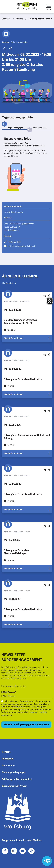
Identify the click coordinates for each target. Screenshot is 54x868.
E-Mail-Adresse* (9, 692)
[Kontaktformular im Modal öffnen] (47, 861)
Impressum (8, 759)
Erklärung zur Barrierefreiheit (17, 779)
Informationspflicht (38, 712)
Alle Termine (9, 283)
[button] (10, 49)
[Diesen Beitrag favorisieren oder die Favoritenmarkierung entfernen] (45, 355)
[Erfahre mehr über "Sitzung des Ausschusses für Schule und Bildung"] (27, 432)
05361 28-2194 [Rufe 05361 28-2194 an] (15, 242)
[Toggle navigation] (49, 7)
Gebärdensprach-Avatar (14, 786)
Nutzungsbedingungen (14, 772)
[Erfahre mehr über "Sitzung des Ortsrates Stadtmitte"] (27, 374)
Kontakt (6, 752)
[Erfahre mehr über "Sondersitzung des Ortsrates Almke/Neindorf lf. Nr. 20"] (27, 317)
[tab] (14, 128)
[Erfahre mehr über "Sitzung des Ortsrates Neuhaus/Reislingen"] (27, 547)
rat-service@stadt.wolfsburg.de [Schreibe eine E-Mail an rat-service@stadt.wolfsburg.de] (22, 246)
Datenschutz (9, 766)
